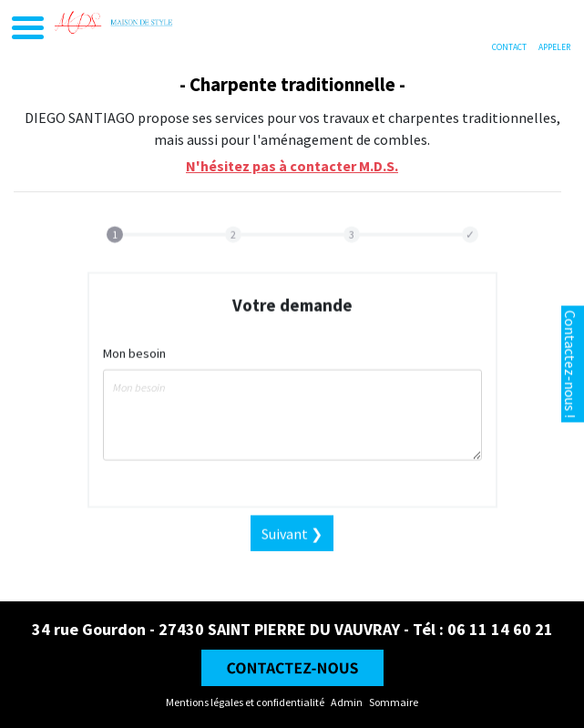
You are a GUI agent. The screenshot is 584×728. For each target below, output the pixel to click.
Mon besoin (134, 364)
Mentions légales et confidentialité (245, 702)
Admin (347, 702)
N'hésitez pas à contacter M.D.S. (292, 166)
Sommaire (394, 702)
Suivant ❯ (292, 545)
